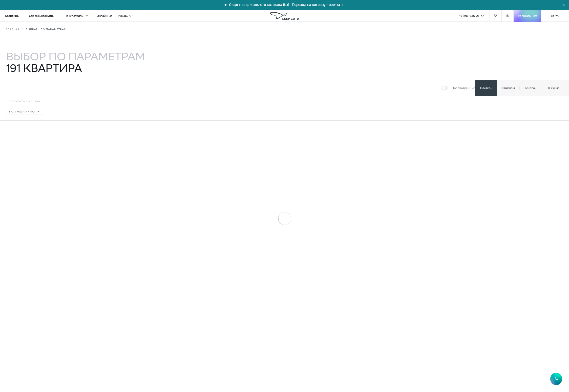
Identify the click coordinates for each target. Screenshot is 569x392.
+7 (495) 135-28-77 (471, 16)
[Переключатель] (458, 88)
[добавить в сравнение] (507, 16)
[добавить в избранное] (495, 16)
